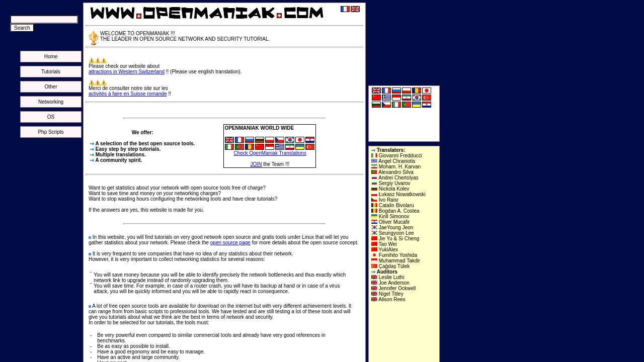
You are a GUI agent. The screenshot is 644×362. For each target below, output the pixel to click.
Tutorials (51, 72)
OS (51, 117)
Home (51, 57)
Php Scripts (51, 132)
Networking (51, 102)
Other (51, 87)
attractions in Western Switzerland (127, 72)
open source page (230, 243)
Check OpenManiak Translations (270, 153)
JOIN (256, 164)
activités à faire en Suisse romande (128, 94)
